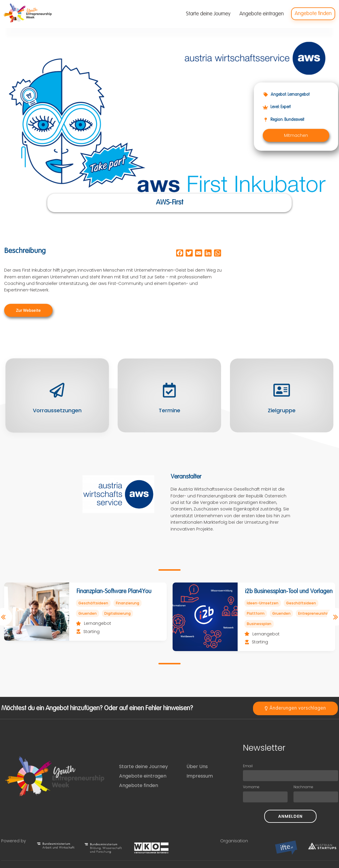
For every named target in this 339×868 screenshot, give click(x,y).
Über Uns (197, 766)
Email (248, 766)
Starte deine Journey (143, 766)
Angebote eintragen (143, 776)
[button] (296, 135)
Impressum (200, 776)
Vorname (251, 787)
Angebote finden (139, 785)
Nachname (303, 787)
